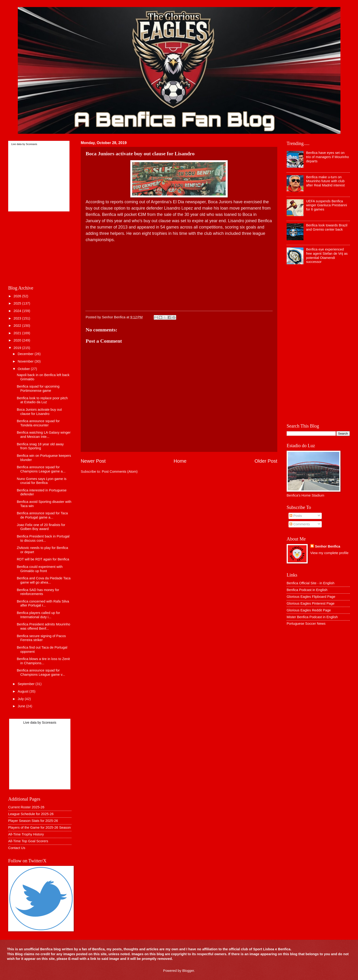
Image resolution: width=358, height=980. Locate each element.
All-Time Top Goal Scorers (28, 841)
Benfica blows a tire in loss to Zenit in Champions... (43, 661)
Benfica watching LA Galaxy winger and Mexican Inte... (44, 435)
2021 (18, 333)
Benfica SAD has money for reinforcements (38, 592)
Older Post (266, 461)
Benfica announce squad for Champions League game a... (41, 469)
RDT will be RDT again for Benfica (43, 559)
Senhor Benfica (328, 546)
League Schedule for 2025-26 (31, 814)
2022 (18, 326)
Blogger (188, 971)
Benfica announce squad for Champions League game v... (41, 672)
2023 (18, 318)
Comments (300, 524)
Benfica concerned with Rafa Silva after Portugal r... (43, 603)
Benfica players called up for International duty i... (38, 615)
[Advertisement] (179, 276)
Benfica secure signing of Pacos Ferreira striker (41, 638)
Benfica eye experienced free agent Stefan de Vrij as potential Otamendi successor (327, 256)
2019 (18, 348)
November (26, 361)
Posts (296, 516)
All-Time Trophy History (26, 834)
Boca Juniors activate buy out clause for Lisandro (39, 412)
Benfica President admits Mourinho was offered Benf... (44, 626)
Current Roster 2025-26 (26, 807)
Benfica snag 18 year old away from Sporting (40, 446)
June (22, 706)
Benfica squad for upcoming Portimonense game (38, 388)
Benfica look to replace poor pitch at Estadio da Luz (42, 400)
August (23, 691)
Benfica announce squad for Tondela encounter (38, 423)
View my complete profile (329, 553)
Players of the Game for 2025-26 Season (40, 828)
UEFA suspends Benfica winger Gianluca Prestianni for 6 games (327, 205)
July (21, 699)
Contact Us (17, 848)
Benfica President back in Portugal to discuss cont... (43, 538)
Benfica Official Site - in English (311, 583)
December (26, 354)
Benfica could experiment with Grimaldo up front (40, 569)
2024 (18, 311)
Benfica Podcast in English (307, 590)
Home (180, 461)
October (24, 369)
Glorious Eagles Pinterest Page (311, 603)
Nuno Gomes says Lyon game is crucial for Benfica (42, 481)
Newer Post (93, 461)
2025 (18, 303)
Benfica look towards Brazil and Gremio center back (327, 227)
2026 (18, 296)
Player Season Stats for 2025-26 (33, 821)
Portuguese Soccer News (306, 624)
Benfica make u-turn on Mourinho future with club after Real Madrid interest (325, 181)
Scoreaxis (31, 144)
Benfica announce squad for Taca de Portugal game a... (42, 515)
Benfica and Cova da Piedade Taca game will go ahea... (44, 580)
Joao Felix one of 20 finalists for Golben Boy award (41, 527)
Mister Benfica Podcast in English (312, 617)
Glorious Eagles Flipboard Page (311, 597)
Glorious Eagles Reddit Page (309, 610)
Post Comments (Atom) (120, 472)
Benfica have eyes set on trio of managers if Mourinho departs (327, 157)
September (26, 684)
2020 (18, 340)
